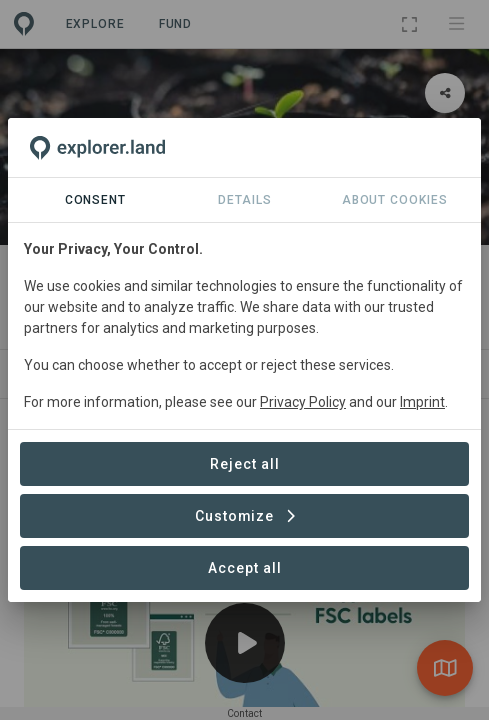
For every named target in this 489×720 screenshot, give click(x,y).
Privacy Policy (303, 402)
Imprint (422, 402)
